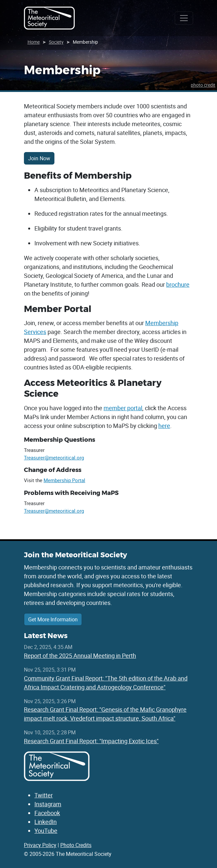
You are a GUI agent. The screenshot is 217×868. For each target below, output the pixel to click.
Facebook (47, 813)
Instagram (48, 804)
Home (34, 42)
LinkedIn (46, 822)
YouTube (46, 831)
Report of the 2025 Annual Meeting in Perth (80, 656)
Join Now (39, 158)
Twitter (44, 795)
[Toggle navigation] (184, 18)
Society (56, 42)
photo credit (203, 85)
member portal (123, 408)
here (164, 426)
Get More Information (53, 619)
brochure (178, 284)
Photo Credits (76, 845)
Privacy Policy (40, 845)
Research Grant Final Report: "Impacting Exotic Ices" (91, 741)
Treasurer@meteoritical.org (54, 457)
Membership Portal (64, 480)
